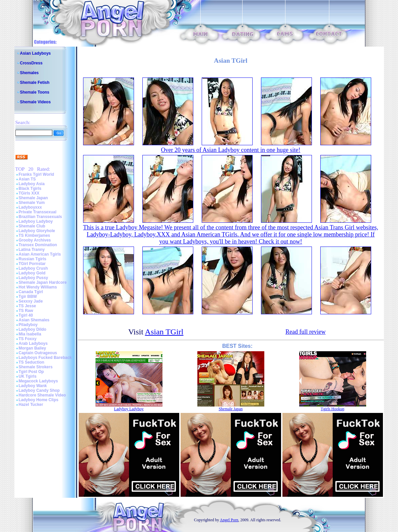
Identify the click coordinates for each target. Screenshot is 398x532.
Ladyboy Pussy (34, 278)
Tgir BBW (28, 297)
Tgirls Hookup (332, 409)
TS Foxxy (28, 339)
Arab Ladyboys (33, 343)
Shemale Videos (36, 102)
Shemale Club (32, 226)
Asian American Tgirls (40, 254)
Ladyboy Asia (32, 184)
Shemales (29, 73)
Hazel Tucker (31, 405)
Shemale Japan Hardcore (43, 282)
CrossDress (31, 63)
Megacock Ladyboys (38, 381)
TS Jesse (27, 306)
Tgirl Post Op (31, 372)
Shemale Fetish (35, 83)
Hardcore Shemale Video (42, 395)
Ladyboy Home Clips (39, 400)
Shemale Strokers (36, 367)
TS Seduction (32, 362)
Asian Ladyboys (36, 53)
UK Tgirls (28, 376)
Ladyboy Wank (33, 386)
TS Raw (26, 311)
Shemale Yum (32, 203)
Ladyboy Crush (33, 268)
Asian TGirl (164, 332)
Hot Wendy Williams (38, 287)
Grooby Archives (35, 240)
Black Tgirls (30, 189)
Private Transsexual (38, 212)
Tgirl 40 (26, 315)
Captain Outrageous (38, 353)
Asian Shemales (34, 320)
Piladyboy (28, 325)
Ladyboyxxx (30, 207)
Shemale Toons (35, 92)
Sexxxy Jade (31, 301)
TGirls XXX (29, 193)
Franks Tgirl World (37, 174)
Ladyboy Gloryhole (37, 231)
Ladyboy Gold (32, 273)
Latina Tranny (32, 250)
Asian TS (27, 179)
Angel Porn (229, 520)
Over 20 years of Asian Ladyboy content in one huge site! (231, 150)
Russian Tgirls (33, 259)
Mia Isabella (30, 334)
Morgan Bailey (32, 348)
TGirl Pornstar (32, 264)
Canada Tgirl (31, 292)
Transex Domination (38, 245)
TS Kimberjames (35, 235)
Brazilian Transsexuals (40, 217)
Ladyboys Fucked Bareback (45, 358)
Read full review (306, 332)
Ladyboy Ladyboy (36, 221)
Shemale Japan (33, 198)
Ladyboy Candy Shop (39, 390)
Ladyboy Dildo (33, 329)
